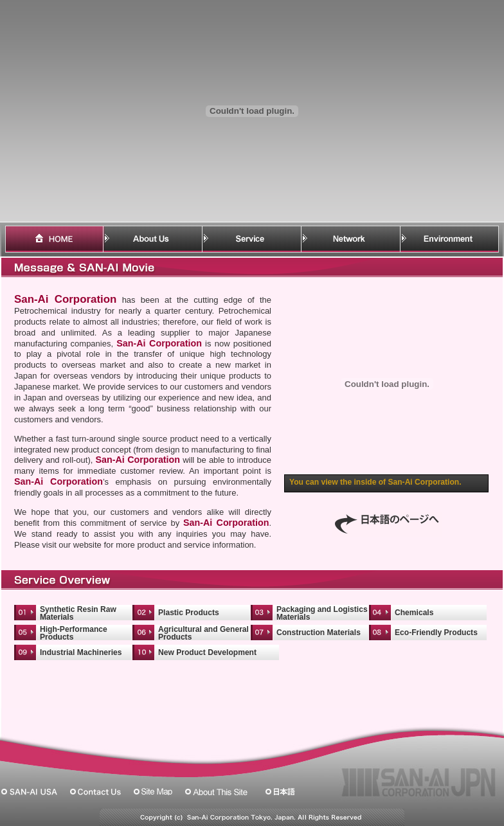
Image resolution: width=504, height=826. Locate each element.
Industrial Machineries (81, 652)
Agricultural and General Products (203, 633)
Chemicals (414, 613)
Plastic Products (189, 613)
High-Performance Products (74, 633)
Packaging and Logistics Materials (322, 613)
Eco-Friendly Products (436, 633)
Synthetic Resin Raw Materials (78, 613)
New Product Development (207, 652)
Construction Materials (319, 633)
